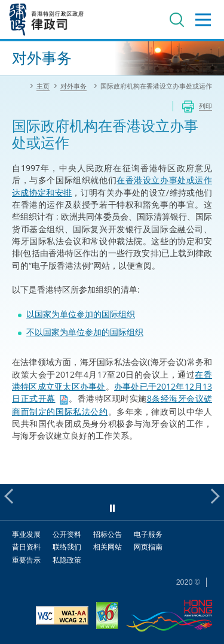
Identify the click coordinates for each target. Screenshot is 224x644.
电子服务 (148, 534)
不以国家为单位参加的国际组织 (85, 332)
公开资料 (67, 534)
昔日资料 (26, 547)
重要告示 (26, 560)
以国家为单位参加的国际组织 (81, 314)
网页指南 (148, 547)
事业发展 (26, 534)
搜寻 (177, 20)
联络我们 (67, 547)
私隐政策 (67, 560)
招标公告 (108, 534)
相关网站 (108, 547)
